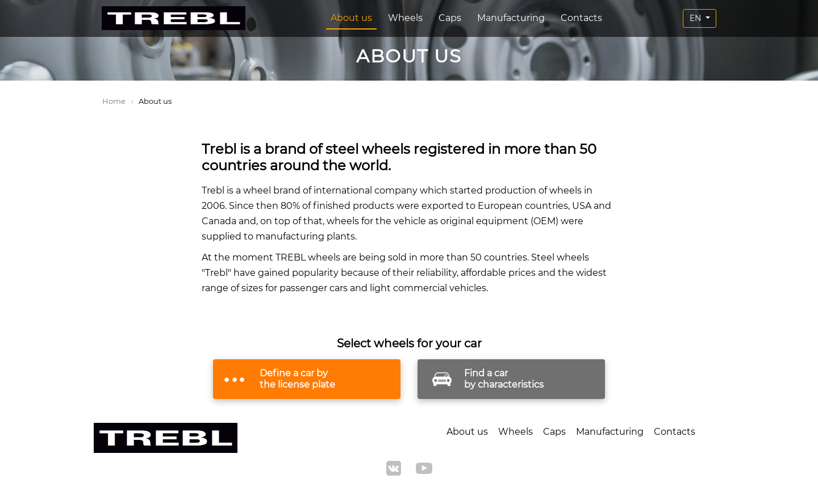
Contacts (581, 18)
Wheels (405, 18)
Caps (450, 18)
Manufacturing (511, 18)
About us (351, 18)
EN (696, 18)
